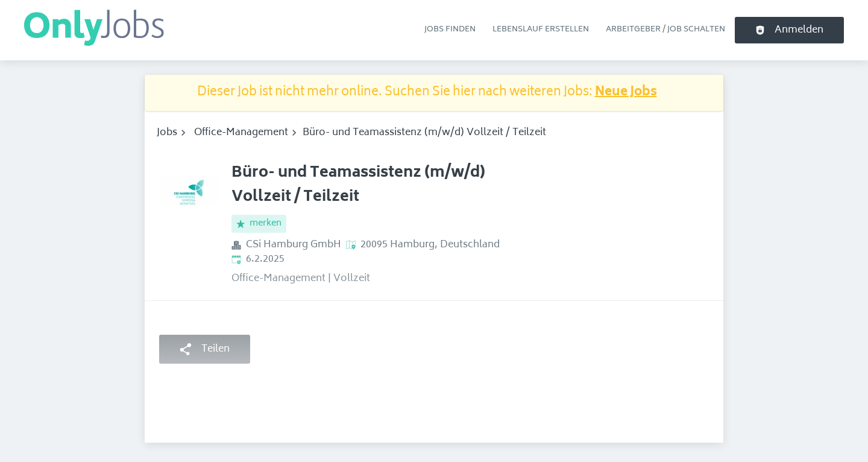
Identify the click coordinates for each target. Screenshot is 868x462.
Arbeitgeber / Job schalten (665, 30)
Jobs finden (450, 30)
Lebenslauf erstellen (541, 30)
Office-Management (241, 133)
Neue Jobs (626, 93)
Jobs (167, 133)
